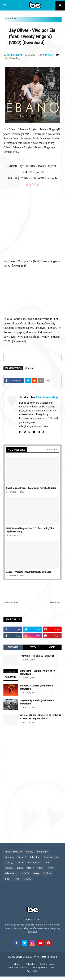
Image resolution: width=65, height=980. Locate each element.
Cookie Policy (47, 964)
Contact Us (32, 971)
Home (6, 18)
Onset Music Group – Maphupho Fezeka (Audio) (31, 488)
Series (36, 873)
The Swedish (14, 55)
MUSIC (52, 647)
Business (9, 857)
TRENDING (13, 647)
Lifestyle (9, 868)
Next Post (55, 602)
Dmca (54, 967)
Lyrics (20, 868)
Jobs (47, 863)
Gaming (9, 863)
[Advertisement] (32, 222)
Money (30, 868)
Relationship (11, 873)
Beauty (30, 852)
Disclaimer (16, 964)
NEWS (51, 868)
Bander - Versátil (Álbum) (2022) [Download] (28, 572)
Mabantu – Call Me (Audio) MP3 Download (36, 687)
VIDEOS (27, 879)
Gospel (20, 863)
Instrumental (34, 863)
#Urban (29, 368)
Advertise (31, 964)
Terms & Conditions (18, 967)
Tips (7, 879)
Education (35, 857)
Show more (53, 450)
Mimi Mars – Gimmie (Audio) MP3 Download (37, 672)
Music (41, 868)
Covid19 (22, 857)
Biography (42, 852)
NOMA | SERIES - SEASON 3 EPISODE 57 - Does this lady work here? (41, 717)
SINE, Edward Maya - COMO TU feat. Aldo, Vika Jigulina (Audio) (30, 530)
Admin (51, 55)
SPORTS (25, 873)
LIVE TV (32, 647)
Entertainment (51, 857)
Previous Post (12, 602)
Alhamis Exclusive (13, 852)
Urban (14, 18)
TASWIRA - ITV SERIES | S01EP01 (37, 656)
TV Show (47, 873)
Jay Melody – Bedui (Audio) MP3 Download (37, 702)
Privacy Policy (40, 967)
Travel (16, 879)
